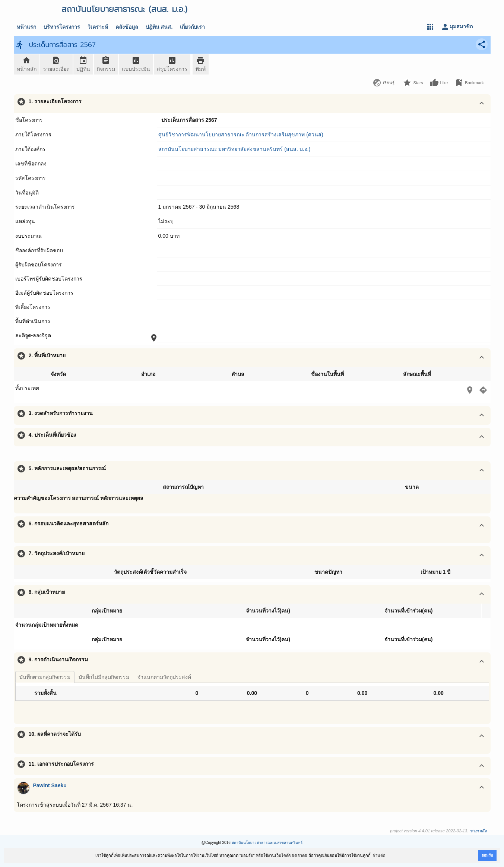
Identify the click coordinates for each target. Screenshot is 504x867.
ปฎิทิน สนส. (159, 27)
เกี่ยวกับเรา (192, 27)
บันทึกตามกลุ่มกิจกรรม (45, 677)
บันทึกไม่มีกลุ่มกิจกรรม (104, 677)
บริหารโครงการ (62, 27)
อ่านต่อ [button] (379, 855)
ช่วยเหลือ (478, 831)
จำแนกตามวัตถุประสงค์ (164, 677)
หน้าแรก (26, 27)
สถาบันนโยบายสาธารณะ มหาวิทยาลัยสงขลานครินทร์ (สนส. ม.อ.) (234, 149)
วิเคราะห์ (98, 27)
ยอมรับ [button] (487, 855)
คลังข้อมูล (127, 27)
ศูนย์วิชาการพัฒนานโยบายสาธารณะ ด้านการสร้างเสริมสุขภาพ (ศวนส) (241, 135)
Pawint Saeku (50, 785)
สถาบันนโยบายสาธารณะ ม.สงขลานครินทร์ (267, 843)
